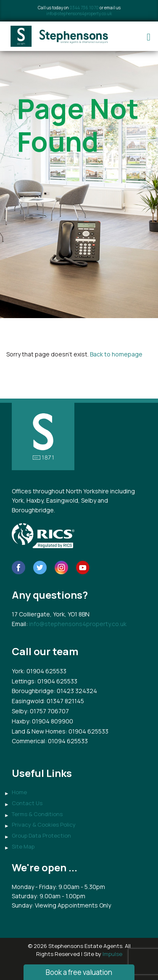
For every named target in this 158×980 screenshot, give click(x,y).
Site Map (23, 846)
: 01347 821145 (64, 701)
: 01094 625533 (66, 741)
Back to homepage (116, 354)
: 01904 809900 (51, 721)
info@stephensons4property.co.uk (79, 13)
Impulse (112, 954)
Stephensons (60, 36)
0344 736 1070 (84, 8)
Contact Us (27, 803)
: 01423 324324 (75, 691)
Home (19, 792)
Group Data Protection (41, 835)
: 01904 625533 (45, 671)
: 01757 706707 (48, 711)
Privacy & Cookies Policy (44, 825)
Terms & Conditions (37, 814)
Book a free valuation (79, 972)
